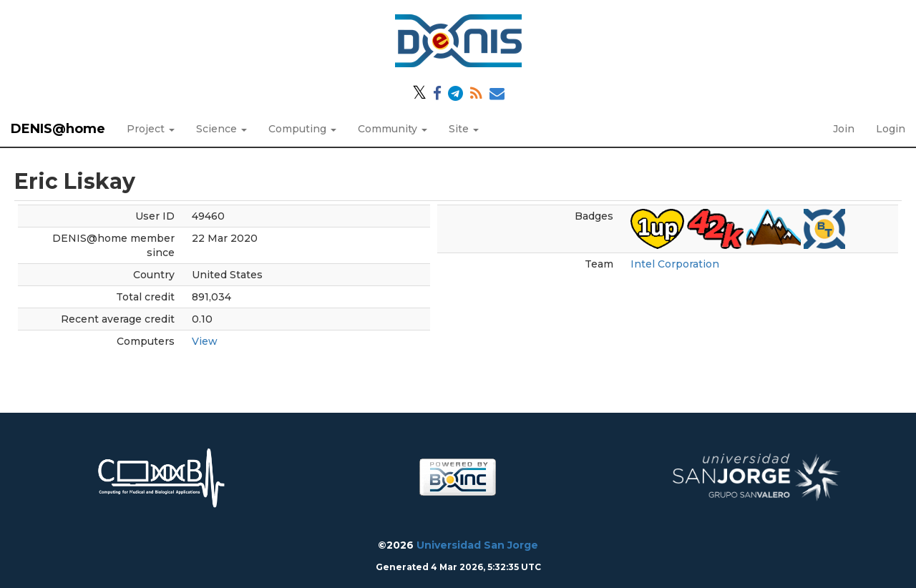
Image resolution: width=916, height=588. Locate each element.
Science (221, 129)
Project (151, 129)
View (205, 341)
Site (464, 129)
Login (891, 129)
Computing (302, 129)
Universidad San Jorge (477, 545)
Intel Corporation (675, 264)
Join (844, 129)
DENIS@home (58, 129)
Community (393, 129)
